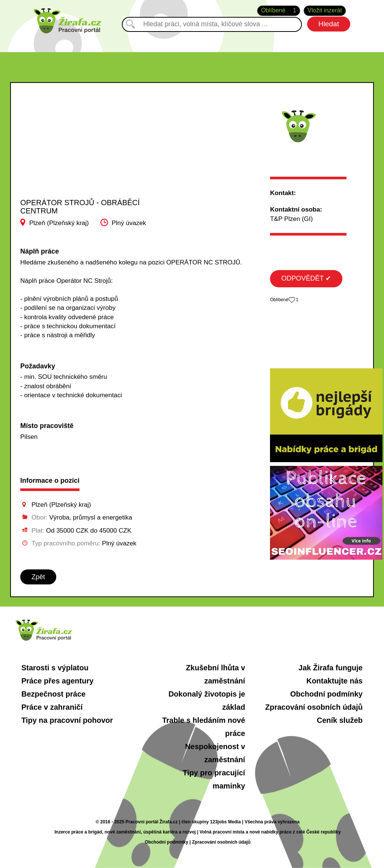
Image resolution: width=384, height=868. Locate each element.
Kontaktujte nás (334, 681)
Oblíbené (279, 11)
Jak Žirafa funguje (331, 668)
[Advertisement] (80, 148)
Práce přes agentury (57, 681)
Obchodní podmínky (326, 694)
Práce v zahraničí (52, 707)
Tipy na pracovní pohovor (67, 720)
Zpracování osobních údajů (314, 707)
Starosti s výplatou (55, 668)
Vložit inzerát (325, 10)
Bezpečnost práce (53, 694)
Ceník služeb (340, 720)
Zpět (38, 577)
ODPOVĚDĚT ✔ (306, 278)
